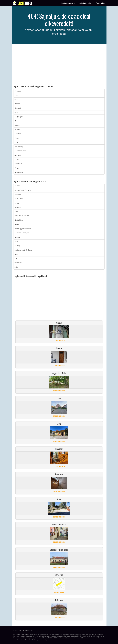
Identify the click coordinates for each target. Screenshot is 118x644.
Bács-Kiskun (19, 199)
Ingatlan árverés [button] (68, 3)
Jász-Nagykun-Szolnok (23, 229)
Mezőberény (19, 147)
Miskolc (17, 104)
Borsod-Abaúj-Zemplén (23, 190)
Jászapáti (18, 155)
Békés (17, 203)
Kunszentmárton (20, 151)
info (25, 3)
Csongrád (18, 207)
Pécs (16, 95)
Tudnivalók (100, 3)
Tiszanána (18, 164)
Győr (16, 112)
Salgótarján (19, 117)
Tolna (16, 254)
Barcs (17, 138)
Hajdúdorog (19, 172)
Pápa (16, 142)
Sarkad (17, 129)
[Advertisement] (59, 64)
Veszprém (18, 263)
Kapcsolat (28, 631)
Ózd (16, 100)
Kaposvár (18, 108)
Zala (16, 267)
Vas (16, 259)
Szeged (17, 125)
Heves (17, 224)
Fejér (16, 212)
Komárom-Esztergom (22, 233)
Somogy (17, 246)
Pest (16, 241)
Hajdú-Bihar (19, 220)
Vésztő (17, 159)
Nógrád (17, 237)
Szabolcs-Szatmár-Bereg (23, 250)
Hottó (16, 121)
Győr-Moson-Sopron (22, 216)
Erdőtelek (18, 134)
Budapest (18, 91)
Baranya (18, 186)
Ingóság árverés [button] (86, 3)
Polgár (17, 168)
